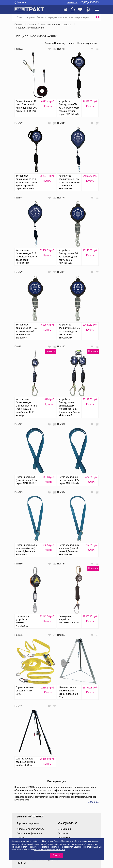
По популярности (86, 43)
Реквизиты (64, 838)
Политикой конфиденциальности (50, 850)
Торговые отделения (28, 823)
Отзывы (21, 838)
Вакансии (63, 833)
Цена (70, 43)
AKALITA (21, 863)
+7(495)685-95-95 (89, 2)
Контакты (72, 2)
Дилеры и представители (31, 829)
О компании (64, 829)
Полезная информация (29, 833)
